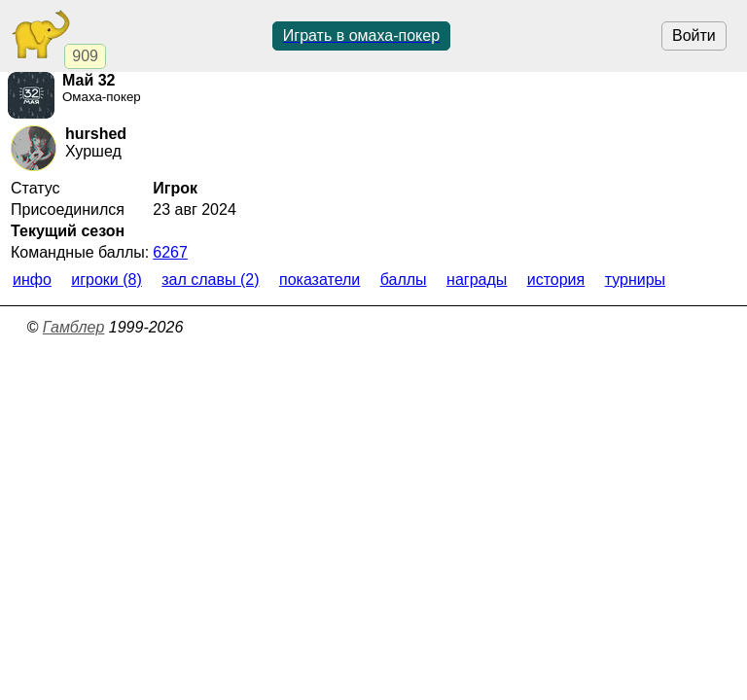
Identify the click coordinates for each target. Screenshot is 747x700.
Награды (477, 280)
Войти (694, 35)
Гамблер (74, 327)
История (556, 280)
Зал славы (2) (210, 280)
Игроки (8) (107, 280)
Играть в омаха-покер (361, 35)
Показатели (320, 280)
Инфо (32, 280)
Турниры (635, 280)
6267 (170, 252)
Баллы (404, 280)
